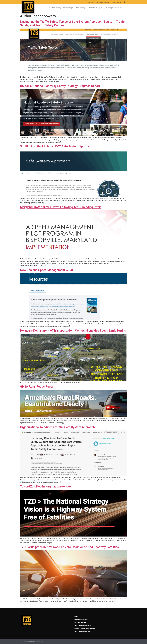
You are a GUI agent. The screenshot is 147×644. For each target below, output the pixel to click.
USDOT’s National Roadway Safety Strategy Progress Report (60, 86)
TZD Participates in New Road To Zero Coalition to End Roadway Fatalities (69, 547)
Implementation (80, 622)
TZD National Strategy (54, 8)
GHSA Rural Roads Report (37, 387)
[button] (125, 2)
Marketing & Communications (116, 8)
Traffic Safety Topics (96, 8)
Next (124, 605)
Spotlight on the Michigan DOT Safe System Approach (56, 146)
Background (91, 2)
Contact (119, 2)
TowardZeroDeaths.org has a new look (46, 486)
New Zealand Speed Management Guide (47, 270)
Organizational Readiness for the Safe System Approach (57, 427)
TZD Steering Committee (103, 2)
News (113, 2)
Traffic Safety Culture (83, 625)
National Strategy (81, 619)
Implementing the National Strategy (75, 8)
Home (76, 616)
